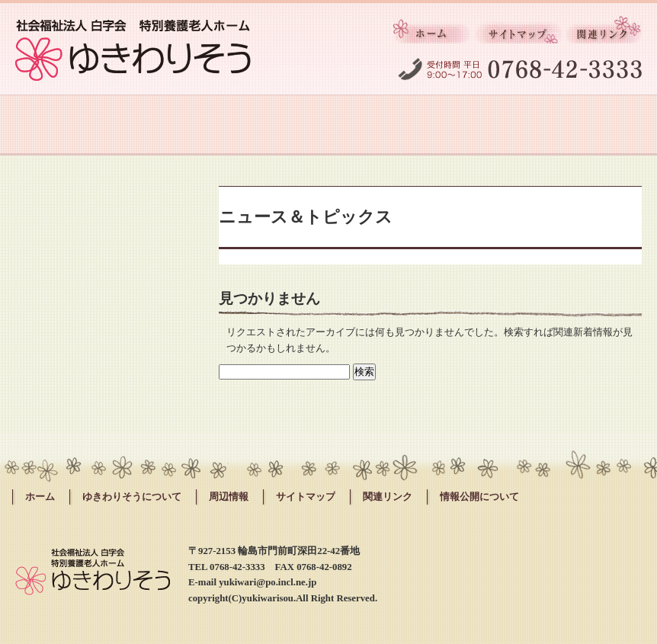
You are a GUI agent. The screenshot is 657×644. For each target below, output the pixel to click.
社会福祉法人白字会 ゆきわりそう (133, 50)
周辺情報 (492, 125)
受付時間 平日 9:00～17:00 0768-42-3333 (520, 66)
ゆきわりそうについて (55, 125)
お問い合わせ (602, 125)
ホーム (433, 34)
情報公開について (479, 497)
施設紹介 (274, 125)
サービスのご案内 (164, 125)
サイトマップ (519, 34)
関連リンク (603, 34)
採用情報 (383, 125)
